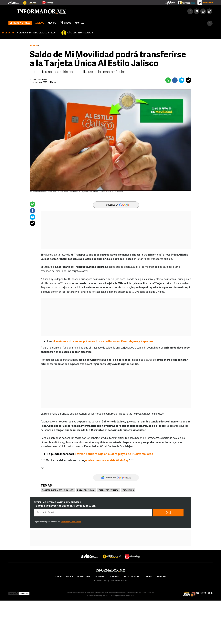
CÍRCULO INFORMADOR (80, 33)
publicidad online (119, 581)
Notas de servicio (86, 490)
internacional (84, 577)
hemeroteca (100, 581)
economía (162, 577)
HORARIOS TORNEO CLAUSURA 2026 (36, 33)
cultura (149, 577)
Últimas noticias (20, 23)
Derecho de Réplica (109, 596)
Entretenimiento (132, 577)
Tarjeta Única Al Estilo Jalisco (58, 490)
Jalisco (40, 23)
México (52, 23)
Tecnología (114, 577)
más (79, 23)
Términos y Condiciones (71, 522)
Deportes (100, 577)
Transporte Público (109, 490)
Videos (66, 23)
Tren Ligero (128, 490)
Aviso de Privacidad (94, 596)
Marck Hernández (41, 80)
